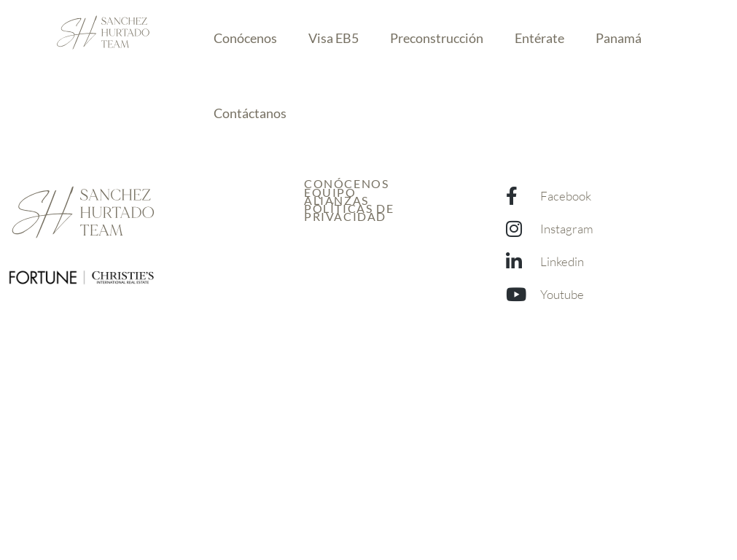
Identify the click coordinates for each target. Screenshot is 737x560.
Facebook (566, 196)
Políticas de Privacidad (349, 212)
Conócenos (245, 38)
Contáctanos (250, 113)
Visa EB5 (334, 38)
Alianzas (336, 200)
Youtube (562, 294)
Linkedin (562, 261)
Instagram (567, 229)
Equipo (330, 192)
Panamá (619, 38)
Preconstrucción (437, 38)
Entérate (539, 38)
